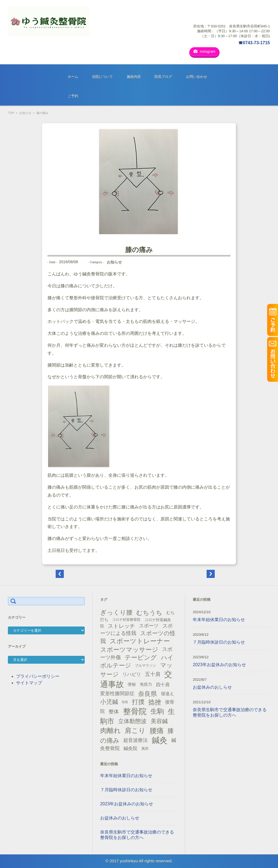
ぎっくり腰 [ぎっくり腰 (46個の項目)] (116, 611)
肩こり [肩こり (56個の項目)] (135, 729)
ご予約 (73, 94)
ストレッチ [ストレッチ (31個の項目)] (121, 624)
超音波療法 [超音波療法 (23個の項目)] (135, 738)
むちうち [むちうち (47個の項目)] (149, 611)
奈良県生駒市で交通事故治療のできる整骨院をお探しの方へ (137, 833)
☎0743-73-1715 (254, 43)
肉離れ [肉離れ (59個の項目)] (110, 729)
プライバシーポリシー (38, 674)
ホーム (73, 75)
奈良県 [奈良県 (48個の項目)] (148, 692)
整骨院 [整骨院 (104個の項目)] (135, 709)
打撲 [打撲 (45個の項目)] (138, 700)
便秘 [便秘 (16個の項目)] (132, 682)
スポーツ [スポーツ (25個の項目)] (149, 624)
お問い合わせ (197, 75)
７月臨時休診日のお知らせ (126, 788)
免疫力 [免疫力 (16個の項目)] (146, 682)
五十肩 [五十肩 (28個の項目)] (153, 672)
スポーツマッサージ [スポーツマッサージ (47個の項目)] (129, 648)
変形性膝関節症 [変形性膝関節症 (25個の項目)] (117, 692)
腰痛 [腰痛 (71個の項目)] (157, 729)
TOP (11, 111)
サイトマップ (29, 681)
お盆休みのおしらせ (120, 816)
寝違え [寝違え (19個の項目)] (168, 692)
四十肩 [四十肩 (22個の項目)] (163, 683)
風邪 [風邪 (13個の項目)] (145, 747)
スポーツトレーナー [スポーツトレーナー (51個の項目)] (140, 639)
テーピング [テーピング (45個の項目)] (141, 656)
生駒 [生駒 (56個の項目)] (157, 709)
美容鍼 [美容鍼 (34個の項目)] (159, 719)
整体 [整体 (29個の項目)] (114, 710)
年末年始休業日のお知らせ (126, 774)
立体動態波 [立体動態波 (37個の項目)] (132, 719)
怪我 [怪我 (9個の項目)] (125, 700)
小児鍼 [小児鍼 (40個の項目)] (109, 700)
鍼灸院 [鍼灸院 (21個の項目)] (130, 747)
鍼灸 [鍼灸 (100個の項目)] (160, 738)
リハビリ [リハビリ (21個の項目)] (132, 673)
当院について (102, 75)
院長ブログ (163, 75)
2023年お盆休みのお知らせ (127, 802)
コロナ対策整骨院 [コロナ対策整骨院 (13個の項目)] (126, 618)
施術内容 (134, 75)
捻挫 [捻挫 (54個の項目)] (155, 700)
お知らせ (25, 111)
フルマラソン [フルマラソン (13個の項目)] (146, 664)
